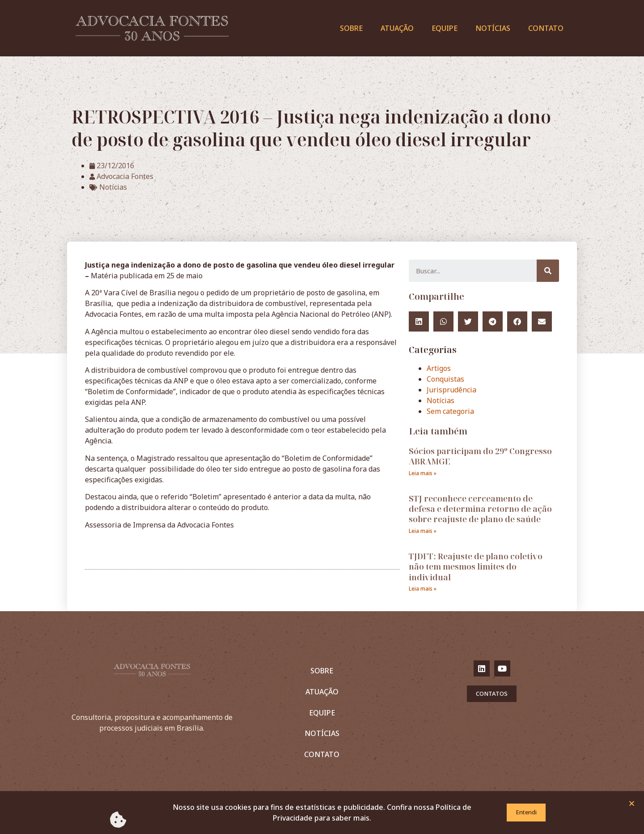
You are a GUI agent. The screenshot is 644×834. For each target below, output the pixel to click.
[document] (322, 417)
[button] (632, 805)
